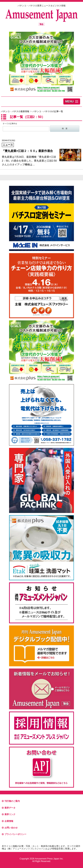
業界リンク (9, 814)
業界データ (9, 808)
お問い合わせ (10, 828)
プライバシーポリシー (14, 834)
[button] (72, 101)
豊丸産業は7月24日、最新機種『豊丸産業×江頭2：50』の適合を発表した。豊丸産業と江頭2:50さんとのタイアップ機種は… (41, 153)
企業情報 (8, 821)
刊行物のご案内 (11, 801)
